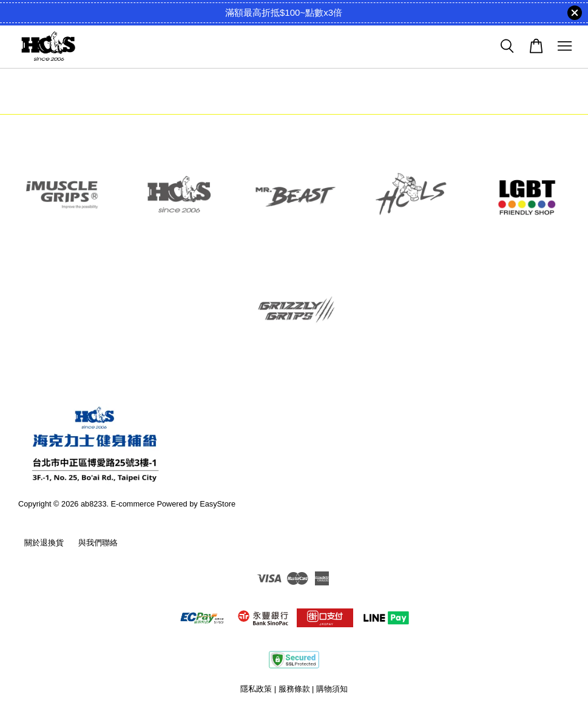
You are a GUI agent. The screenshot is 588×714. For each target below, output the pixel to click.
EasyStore (218, 504)
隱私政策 (256, 689)
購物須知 (332, 689)
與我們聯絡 (98, 543)
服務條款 (294, 689)
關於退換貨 (44, 543)
